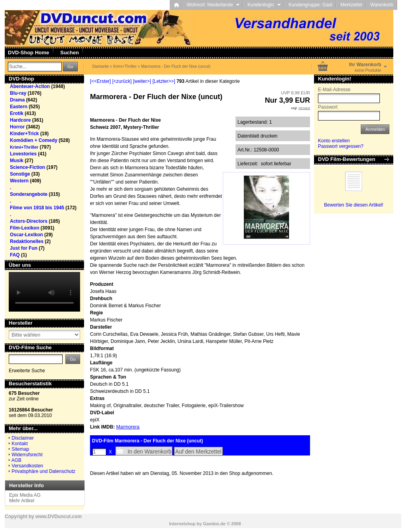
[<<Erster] (101, 81)
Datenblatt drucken (258, 136)
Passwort (328, 107)
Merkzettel (351, 5)
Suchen (70, 53)
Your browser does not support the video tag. (44, 292)
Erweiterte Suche (27, 371)
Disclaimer (23, 438)
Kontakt (20, 444)
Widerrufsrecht (27, 455)
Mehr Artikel (22, 501)
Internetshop (182, 524)
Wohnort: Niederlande (213, 5)
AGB (16, 460)
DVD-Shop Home (29, 53)
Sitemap (20, 449)
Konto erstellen (334, 141)
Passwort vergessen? (341, 146)
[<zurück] (122, 81)
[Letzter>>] (164, 81)
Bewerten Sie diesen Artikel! (353, 205)
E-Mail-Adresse (334, 90)
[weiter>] (142, 81)
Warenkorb (382, 5)
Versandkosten (27, 466)
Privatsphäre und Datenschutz (43, 471)
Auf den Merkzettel (198, 452)
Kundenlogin (264, 5)
